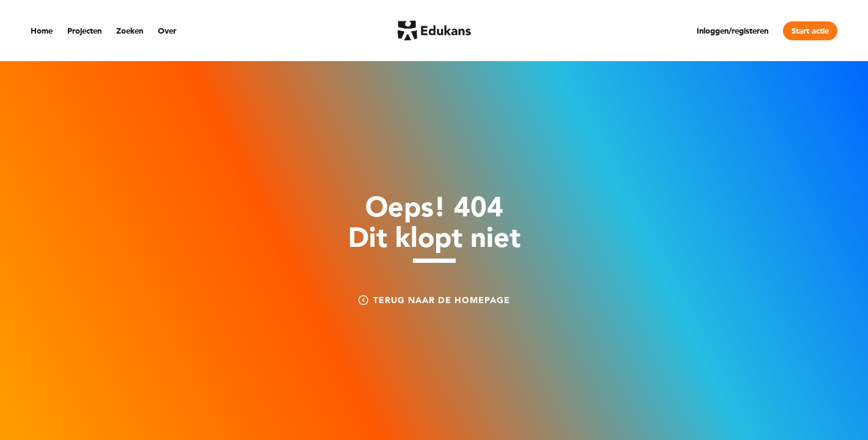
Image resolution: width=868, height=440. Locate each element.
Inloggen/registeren (733, 31)
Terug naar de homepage (434, 300)
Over (167, 31)
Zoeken (130, 31)
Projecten (84, 31)
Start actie (810, 31)
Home (42, 31)
